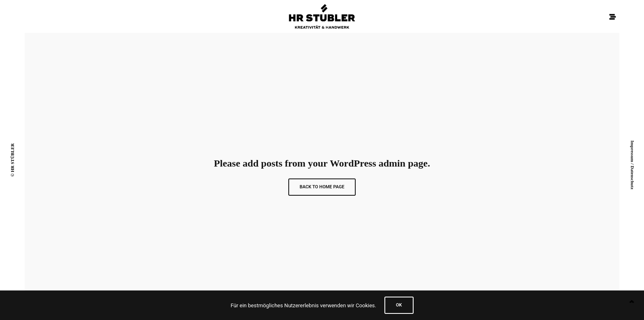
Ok (399, 305)
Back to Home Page (322, 187)
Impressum (632, 151)
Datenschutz (632, 178)
